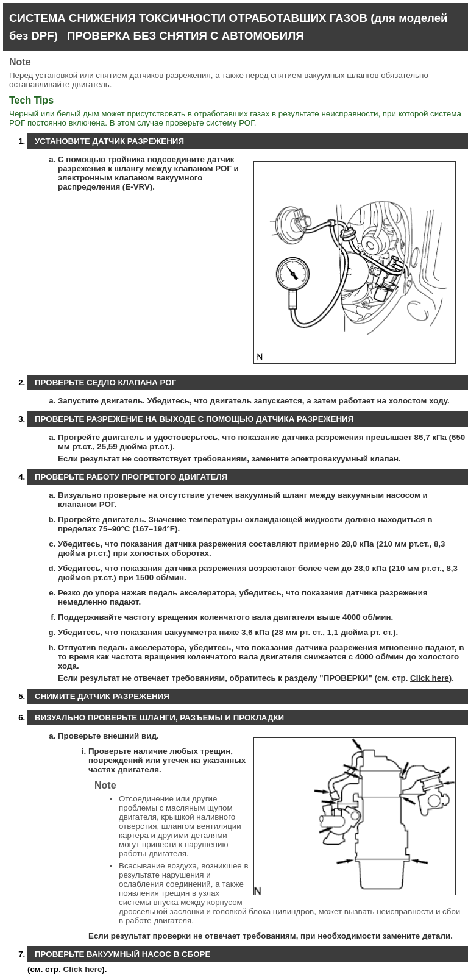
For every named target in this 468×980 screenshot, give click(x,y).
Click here (430, 678)
